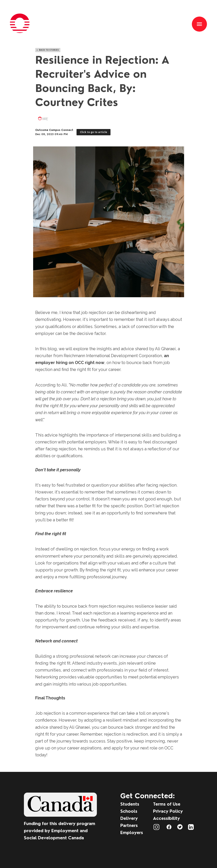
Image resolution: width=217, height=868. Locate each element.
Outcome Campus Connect (54, 130)
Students (130, 804)
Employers (132, 832)
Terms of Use (167, 804)
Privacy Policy (168, 811)
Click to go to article (94, 132)
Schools (129, 811)
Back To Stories (47, 50)
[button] (199, 24)
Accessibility (166, 818)
